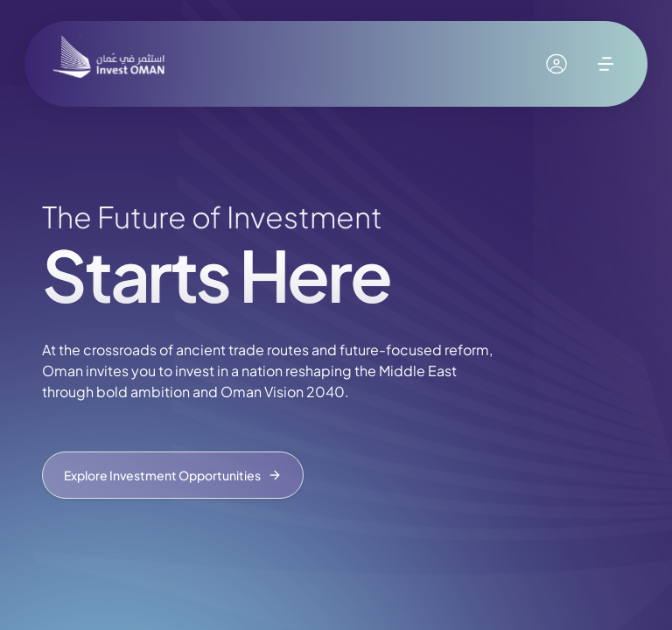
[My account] (556, 64)
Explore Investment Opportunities (173, 475)
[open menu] (605, 64)
